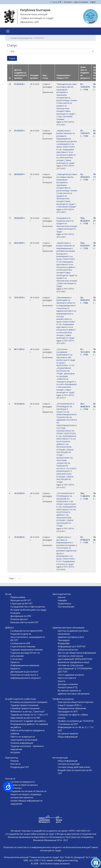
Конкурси (15, 613)
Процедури (64, 640)
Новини (14, 761)
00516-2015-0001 (65, 342)
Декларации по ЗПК (21, 616)
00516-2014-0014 (65, 397)
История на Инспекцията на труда (28, 610)
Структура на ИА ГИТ (22, 603)
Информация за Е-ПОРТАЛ (72, 646)
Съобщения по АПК (20, 643)
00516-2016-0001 (65, 123)
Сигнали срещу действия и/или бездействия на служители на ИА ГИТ (75, 770)
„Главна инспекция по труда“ (37, 18)
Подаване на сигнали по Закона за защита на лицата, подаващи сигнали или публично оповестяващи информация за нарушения (28, 797)
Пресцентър (12, 758)
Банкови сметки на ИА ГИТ (25, 622)
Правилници (64, 603)
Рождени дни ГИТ (20, 767)
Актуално (15, 752)
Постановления (66, 607)
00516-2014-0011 (65, 530)
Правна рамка (18, 597)
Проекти (15, 662)
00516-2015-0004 (65, 211)
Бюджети (15, 668)
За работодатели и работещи (21, 699)
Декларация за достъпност (24, 672)
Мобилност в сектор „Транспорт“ (28, 711)
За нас (8, 594)
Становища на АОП (68, 724)
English (93, 2)
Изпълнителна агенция (34, 14)
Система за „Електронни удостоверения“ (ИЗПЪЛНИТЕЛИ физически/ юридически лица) (75, 659)
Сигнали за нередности (22, 782)
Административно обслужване (68, 628)
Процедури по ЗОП (68, 711)
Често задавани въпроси (71, 675)
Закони (61, 597)
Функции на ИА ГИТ (21, 600)
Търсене (57, 2)
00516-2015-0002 (65, 290)
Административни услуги (71, 637)
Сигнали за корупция (69, 764)
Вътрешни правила (68, 734)
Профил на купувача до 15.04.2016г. (76, 721)
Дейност (10, 628)
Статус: (12, 45)
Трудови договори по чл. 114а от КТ (29, 715)
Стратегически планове (23, 646)
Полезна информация (22, 743)
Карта (76, 2)
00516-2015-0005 (65, 167)
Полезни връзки (19, 619)
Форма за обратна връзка (24, 785)
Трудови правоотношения (24, 705)
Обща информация (68, 737)
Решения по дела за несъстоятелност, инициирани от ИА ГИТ (28, 637)
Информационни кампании (25, 665)
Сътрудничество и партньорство (28, 607)
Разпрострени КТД (68, 687)
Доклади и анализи (68, 684)
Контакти (68, 2)
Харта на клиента (67, 678)
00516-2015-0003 (65, 236)
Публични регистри (68, 650)
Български (84, 2)
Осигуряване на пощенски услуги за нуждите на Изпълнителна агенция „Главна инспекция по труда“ (67, 225)
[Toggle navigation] (8, 31)
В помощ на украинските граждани (29, 702)
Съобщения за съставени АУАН (26, 631)
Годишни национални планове (27, 650)
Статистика (16, 659)
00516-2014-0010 (65, 568)
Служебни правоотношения (25, 708)
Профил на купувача (63, 699)
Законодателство (62, 594)
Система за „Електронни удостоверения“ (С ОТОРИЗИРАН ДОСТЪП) (75, 668)
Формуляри (64, 643)
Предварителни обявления (72, 708)
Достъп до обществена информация (77, 653)
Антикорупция (60, 758)
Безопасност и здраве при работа (28, 721)
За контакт (16, 788)
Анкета (61, 681)
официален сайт (30, 22)
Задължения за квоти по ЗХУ (25, 718)
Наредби (62, 600)
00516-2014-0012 (65, 486)
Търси (12, 58)
